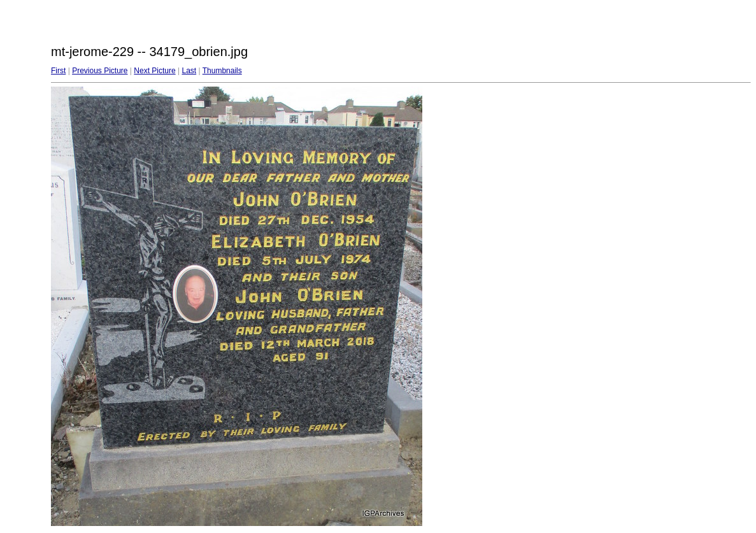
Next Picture (154, 71)
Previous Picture (100, 71)
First (58, 71)
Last (189, 71)
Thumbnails (222, 71)
